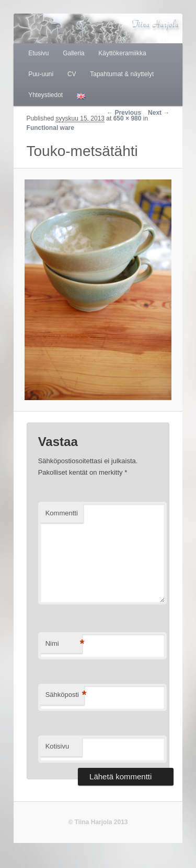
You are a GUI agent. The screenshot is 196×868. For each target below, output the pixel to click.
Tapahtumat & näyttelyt (122, 74)
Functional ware (50, 128)
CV (72, 74)
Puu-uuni (41, 74)
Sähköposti (65, 695)
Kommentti (62, 513)
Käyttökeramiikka (122, 53)
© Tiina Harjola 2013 (98, 822)
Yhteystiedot (45, 95)
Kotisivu (57, 746)
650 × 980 (128, 118)
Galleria (73, 53)
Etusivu (38, 53)
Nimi (64, 644)
